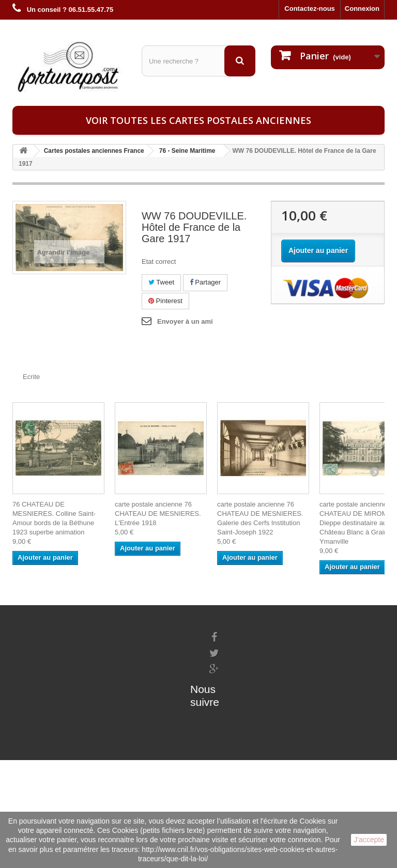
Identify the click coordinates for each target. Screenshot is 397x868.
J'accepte (369, 840)
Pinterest (165, 301)
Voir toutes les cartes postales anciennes (198, 120)
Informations (33, 633)
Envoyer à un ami (185, 321)
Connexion (362, 9)
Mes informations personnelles (126, 646)
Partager (205, 282)
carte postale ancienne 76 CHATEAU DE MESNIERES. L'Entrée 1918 (158, 514)
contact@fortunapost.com (250, 721)
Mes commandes (104, 633)
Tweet (161, 282)
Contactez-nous (310, 9)
